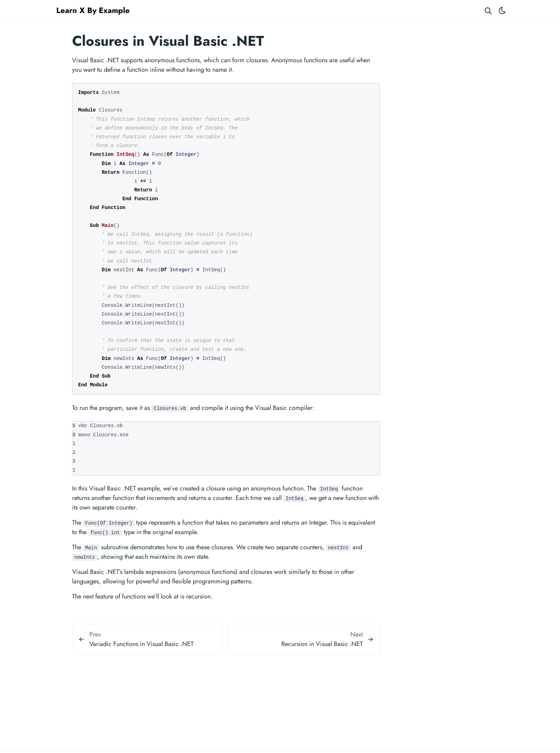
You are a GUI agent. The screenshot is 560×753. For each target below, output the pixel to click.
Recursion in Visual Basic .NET (322, 644)
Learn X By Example (93, 10)
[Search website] (488, 10)
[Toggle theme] (502, 10)
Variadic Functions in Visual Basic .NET (141, 644)
